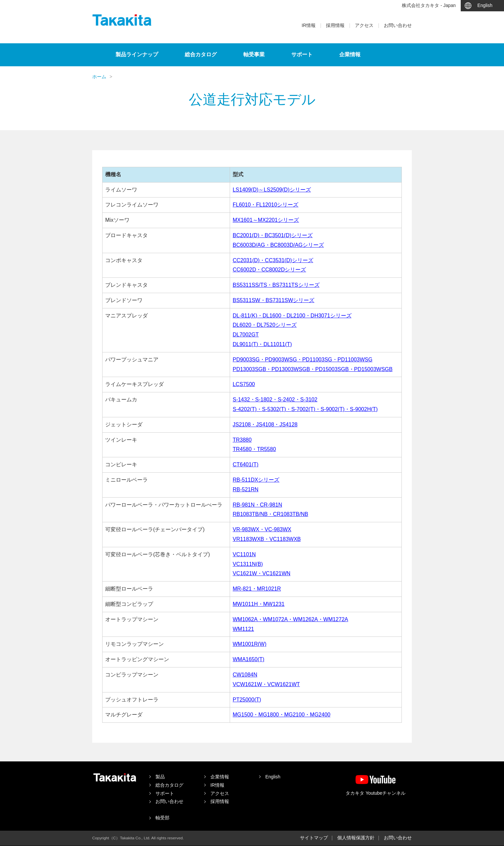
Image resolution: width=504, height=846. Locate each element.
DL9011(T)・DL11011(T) (262, 344)
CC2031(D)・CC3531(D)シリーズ (273, 260)
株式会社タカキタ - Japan (429, 5)
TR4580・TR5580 (254, 449)
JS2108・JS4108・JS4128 (265, 424)
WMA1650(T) (249, 659)
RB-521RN (246, 489)
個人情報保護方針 (356, 838)
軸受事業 (254, 54)
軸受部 (162, 818)
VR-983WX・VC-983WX (262, 529)
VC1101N (244, 554)
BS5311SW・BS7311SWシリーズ (273, 300)
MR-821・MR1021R (257, 589)
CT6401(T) (246, 464)
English (485, 5)
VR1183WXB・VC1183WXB (267, 539)
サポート (302, 54)
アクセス (364, 26)
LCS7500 (244, 384)
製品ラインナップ (137, 54)
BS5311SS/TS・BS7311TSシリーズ (276, 285)
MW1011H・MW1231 (259, 604)
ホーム (99, 77)
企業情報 (350, 54)
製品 (160, 777)
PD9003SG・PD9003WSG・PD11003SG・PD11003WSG (303, 360)
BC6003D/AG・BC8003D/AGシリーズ (278, 245)
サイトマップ (314, 838)
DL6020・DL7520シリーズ (265, 325)
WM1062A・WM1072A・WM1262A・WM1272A (290, 619)
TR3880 (242, 440)
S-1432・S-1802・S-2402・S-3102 (275, 400)
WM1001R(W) (250, 644)
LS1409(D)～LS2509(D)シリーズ (272, 190)
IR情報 (309, 26)
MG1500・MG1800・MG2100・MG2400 (281, 715)
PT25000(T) (247, 700)
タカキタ (122, 20)
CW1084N (245, 675)
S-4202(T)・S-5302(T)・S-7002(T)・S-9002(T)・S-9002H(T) (305, 409)
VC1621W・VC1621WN (261, 573)
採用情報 (335, 26)
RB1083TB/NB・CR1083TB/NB (270, 514)
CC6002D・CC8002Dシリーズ (269, 270)
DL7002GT (246, 335)
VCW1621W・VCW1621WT (266, 684)
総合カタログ (201, 54)
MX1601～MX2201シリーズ (266, 220)
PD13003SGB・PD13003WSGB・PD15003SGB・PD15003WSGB (313, 369)
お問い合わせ (398, 26)
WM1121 (243, 629)
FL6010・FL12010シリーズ (265, 205)
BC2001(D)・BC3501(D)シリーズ (273, 235)
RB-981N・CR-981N (257, 505)
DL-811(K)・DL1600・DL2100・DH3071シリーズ (292, 316)
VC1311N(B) (248, 564)
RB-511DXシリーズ (256, 480)
